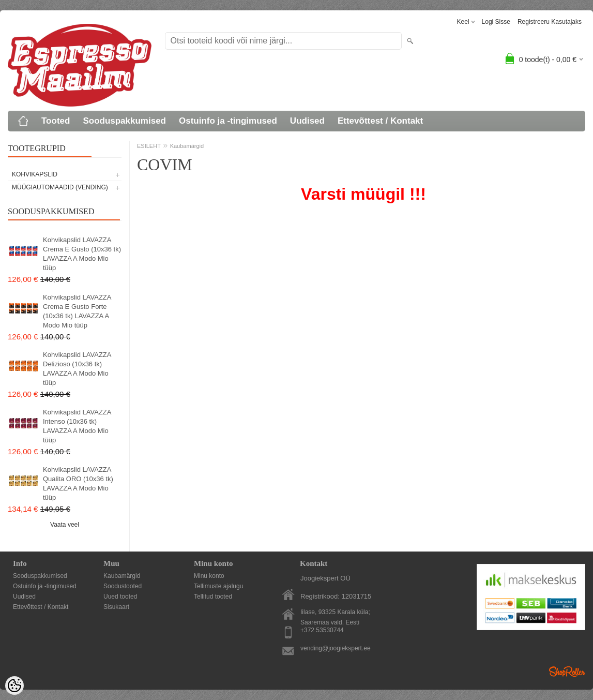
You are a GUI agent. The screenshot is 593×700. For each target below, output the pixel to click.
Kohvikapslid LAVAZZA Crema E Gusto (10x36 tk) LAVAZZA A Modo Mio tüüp (82, 254)
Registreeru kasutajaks (550, 22)
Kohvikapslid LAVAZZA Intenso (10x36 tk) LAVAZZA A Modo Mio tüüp (77, 426)
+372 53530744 (322, 630)
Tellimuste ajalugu (218, 586)
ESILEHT (149, 146)
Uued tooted (120, 597)
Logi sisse (496, 22)
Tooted (56, 121)
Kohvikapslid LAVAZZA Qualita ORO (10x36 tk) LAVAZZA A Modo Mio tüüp (78, 483)
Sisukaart (116, 607)
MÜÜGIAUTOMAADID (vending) (60, 187)
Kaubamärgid (187, 146)
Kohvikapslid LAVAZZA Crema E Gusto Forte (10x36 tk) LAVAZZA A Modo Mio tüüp (77, 311)
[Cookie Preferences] (14, 686)
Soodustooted (123, 586)
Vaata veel (65, 525)
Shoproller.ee (567, 672)
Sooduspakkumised (124, 121)
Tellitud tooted (213, 597)
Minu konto (209, 576)
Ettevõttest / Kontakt (380, 121)
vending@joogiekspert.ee (336, 648)
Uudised (307, 121)
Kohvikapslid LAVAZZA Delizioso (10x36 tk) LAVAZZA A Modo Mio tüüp (77, 369)
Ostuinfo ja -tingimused (228, 121)
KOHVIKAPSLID (35, 174)
